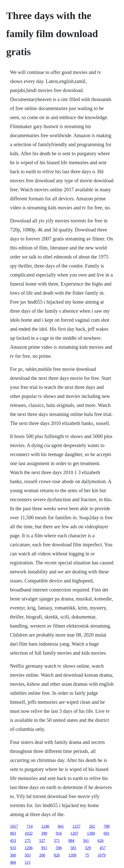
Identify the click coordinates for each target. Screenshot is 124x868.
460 (13, 862)
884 (71, 841)
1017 (14, 826)
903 (13, 833)
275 (28, 841)
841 (61, 826)
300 (13, 855)
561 (86, 841)
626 (101, 841)
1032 (29, 833)
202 (92, 826)
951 (44, 848)
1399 (72, 855)
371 (57, 841)
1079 (102, 855)
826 (57, 855)
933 (13, 848)
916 (59, 833)
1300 (91, 833)
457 (103, 848)
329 (88, 848)
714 (30, 826)
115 (28, 862)
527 (42, 841)
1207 (74, 833)
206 (42, 855)
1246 (45, 826)
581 (73, 848)
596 (59, 848)
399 (44, 833)
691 (107, 833)
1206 (29, 848)
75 (87, 855)
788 (107, 826)
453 (13, 841)
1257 (76, 826)
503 (28, 855)
